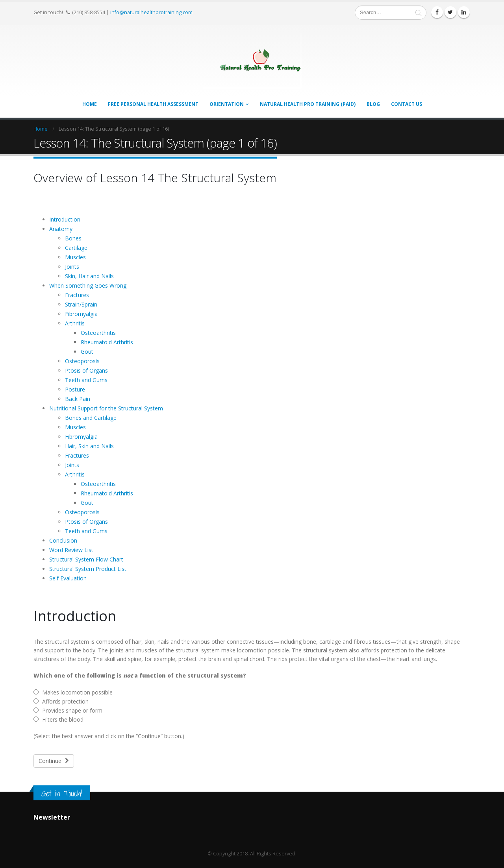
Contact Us (407, 104)
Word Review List (71, 550)
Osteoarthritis (98, 333)
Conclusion (63, 540)
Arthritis (75, 323)
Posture (75, 389)
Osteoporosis (82, 361)
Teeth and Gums (86, 380)
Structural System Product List (88, 569)
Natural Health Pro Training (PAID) (308, 104)
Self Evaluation (68, 578)
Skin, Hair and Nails (89, 276)
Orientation (227, 104)
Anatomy (61, 229)
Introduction (65, 219)
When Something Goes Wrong (88, 285)
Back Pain (78, 399)
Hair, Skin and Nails (89, 446)
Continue (54, 761)
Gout (87, 352)
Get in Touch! (62, 793)
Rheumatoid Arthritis (107, 342)
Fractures (77, 295)
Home (90, 104)
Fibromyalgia (81, 314)
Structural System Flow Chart (86, 559)
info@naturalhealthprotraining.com (151, 12)
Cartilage (76, 248)
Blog (373, 104)
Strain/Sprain (81, 304)
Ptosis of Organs (86, 370)
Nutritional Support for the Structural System (106, 408)
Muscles (75, 257)
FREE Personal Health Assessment (153, 104)
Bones (73, 238)
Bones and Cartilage (91, 418)
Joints (72, 267)
